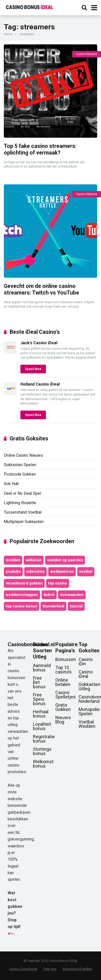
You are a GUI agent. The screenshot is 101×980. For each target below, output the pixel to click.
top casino (58, 583)
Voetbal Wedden (87, 724)
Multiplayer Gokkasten (24, 522)
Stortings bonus (42, 751)
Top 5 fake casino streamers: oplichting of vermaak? (40, 149)
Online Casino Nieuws (23, 455)
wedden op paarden (65, 560)
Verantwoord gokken (77, 969)
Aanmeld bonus (42, 668)
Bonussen (66, 659)
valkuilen (34, 560)
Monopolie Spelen (89, 711)
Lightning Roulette (20, 503)
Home (8, 34)
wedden (13, 560)
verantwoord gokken (24, 583)
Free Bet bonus (39, 682)
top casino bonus (21, 606)
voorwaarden (72, 595)
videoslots (35, 571)
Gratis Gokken (63, 707)
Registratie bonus (44, 739)
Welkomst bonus (43, 764)
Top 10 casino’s (64, 670)
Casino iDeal (86, 674)
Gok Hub (11, 484)
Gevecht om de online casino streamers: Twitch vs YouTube (41, 289)
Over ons (50, 969)
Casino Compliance (23, 969)
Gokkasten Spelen (20, 465)
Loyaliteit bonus (42, 726)
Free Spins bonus (39, 699)
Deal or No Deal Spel (22, 493)
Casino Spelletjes (66, 695)
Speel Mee (33, 369)
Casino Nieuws (87, 54)
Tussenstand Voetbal (23, 512)
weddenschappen (22, 595)
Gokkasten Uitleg (89, 686)
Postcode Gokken (20, 474)
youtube (13, 571)
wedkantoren (62, 571)
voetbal (86, 571)
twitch (49, 595)
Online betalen (63, 682)
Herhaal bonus (41, 714)
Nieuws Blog (63, 720)
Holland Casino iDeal (40, 384)
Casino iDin (86, 661)
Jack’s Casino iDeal (39, 343)
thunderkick (53, 606)
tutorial (76, 606)
